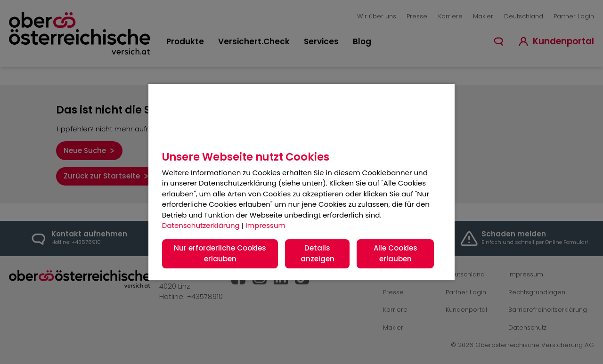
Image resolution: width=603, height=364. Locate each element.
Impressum (265, 225)
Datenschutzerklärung (201, 225)
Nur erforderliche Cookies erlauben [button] (220, 253)
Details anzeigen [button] (318, 253)
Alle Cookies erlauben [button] (395, 253)
